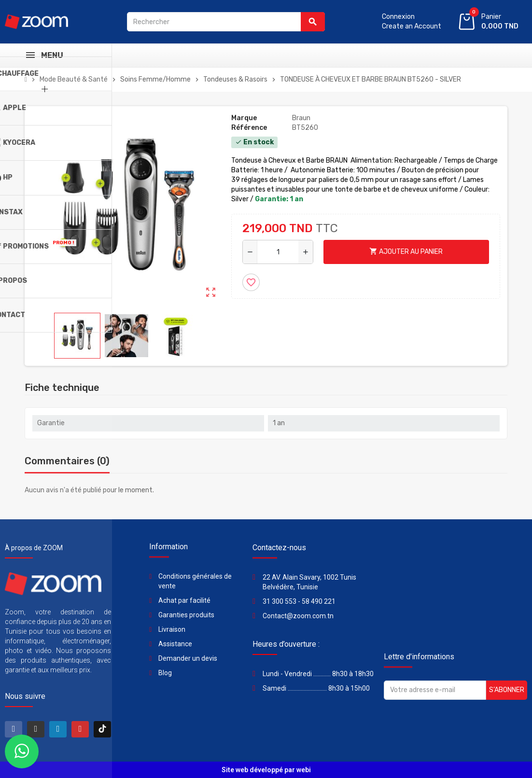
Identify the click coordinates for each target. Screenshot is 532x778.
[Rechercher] (226, 22)
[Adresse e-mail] (435, 690)
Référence (249, 128)
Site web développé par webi (266, 770)
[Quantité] (278, 252)
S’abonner (507, 690)
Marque (244, 118)
